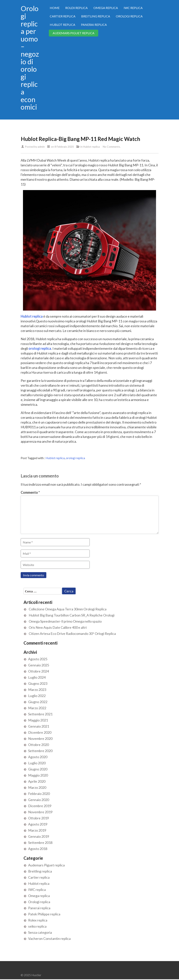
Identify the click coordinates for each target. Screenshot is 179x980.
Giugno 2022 (38, 702)
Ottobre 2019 (38, 818)
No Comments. (112, 147)
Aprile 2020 (37, 781)
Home (55, 8)
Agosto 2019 (38, 824)
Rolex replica (76, 8)
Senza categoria (40, 932)
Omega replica (106, 8)
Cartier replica (63, 16)
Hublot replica (63, 25)
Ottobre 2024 (38, 671)
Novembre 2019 (40, 812)
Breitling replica (96, 16)
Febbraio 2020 (39, 794)
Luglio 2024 (37, 677)
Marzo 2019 (37, 830)
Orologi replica (129, 16)
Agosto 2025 (38, 659)
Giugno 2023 (38, 683)
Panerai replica (94, 25)
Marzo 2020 (37, 787)
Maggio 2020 (38, 775)
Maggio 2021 (38, 720)
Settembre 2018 (40, 843)
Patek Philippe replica (44, 914)
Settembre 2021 (40, 714)
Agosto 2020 (38, 757)
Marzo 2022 (37, 708)
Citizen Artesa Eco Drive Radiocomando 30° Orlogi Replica (72, 634)
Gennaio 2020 (39, 800)
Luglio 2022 (37, 696)
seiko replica (37, 926)
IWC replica (133, 8)
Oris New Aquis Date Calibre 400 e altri (58, 627)
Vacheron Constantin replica (49, 939)
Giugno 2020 (38, 769)
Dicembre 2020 (40, 732)
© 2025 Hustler (31, 975)
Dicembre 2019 (40, 806)
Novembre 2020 (40, 738)
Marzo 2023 (37, 690)
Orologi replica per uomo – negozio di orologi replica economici (30, 58)
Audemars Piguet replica (74, 33)
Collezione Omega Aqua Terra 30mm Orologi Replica (68, 609)
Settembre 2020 (40, 751)
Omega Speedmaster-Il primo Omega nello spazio (65, 621)
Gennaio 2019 (39, 836)
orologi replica (75, 458)
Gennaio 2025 (39, 665)
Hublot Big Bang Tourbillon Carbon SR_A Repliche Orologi (72, 615)
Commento (30, 492)
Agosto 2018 (38, 849)
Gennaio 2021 (39, 726)
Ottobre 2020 (38, 745)
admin (41, 147)
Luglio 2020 (37, 763)
